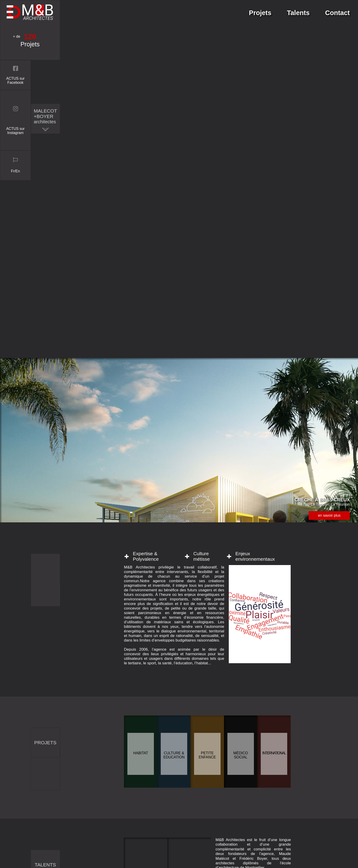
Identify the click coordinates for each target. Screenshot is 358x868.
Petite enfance (207, 397)
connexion (261, 859)
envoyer (163, 755)
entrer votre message (163, 705)
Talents (298, 13)
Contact (337, 13)
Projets (260, 13)
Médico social (241, 397)
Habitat (141, 395)
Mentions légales (266, 841)
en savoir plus (329, 157)
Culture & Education (174, 397)
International (274, 395)
